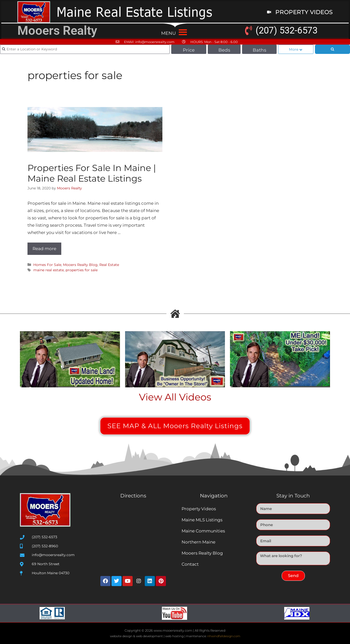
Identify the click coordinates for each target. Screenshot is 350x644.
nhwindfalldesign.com (224, 636)
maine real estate (49, 270)
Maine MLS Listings (202, 520)
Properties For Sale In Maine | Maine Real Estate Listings (92, 173)
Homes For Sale (47, 265)
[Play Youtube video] (70, 359)
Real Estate (109, 265)
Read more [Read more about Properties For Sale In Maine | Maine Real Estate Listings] (44, 249)
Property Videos (199, 509)
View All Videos (175, 397)
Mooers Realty (57, 31)
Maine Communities (203, 531)
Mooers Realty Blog (80, 265)
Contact (190, 564)
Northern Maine (198, 542)
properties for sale (82, 270)
